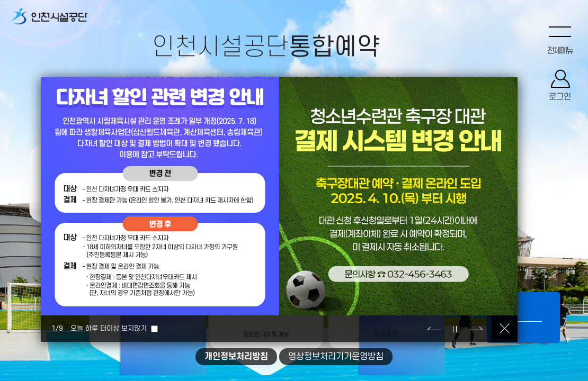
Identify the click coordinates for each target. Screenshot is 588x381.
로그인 (560, 98)
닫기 (504, 329)
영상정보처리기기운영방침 (336, 357)
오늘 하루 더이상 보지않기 (109, 328)
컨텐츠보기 (523, 317)
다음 (476, 329)
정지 (455, 329)
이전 (434, 329)
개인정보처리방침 (236, 357)
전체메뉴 (560, 51)
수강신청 (39, 175)
